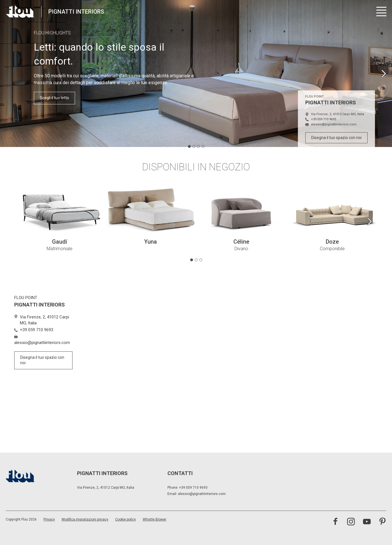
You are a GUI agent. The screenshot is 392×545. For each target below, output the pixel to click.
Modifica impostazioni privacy (85, 519)
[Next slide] (383, 74)
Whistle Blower (154, 519)
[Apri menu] (381, 12)
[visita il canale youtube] (367, 522)
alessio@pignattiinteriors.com (202, 494)
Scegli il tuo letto (54, 98)
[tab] (189, 146)
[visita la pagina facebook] (335, 522)
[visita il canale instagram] (351, 522)
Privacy (49, 519)
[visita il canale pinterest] (382, 522)
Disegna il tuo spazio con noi (336, 138)
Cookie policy (126, 519)
